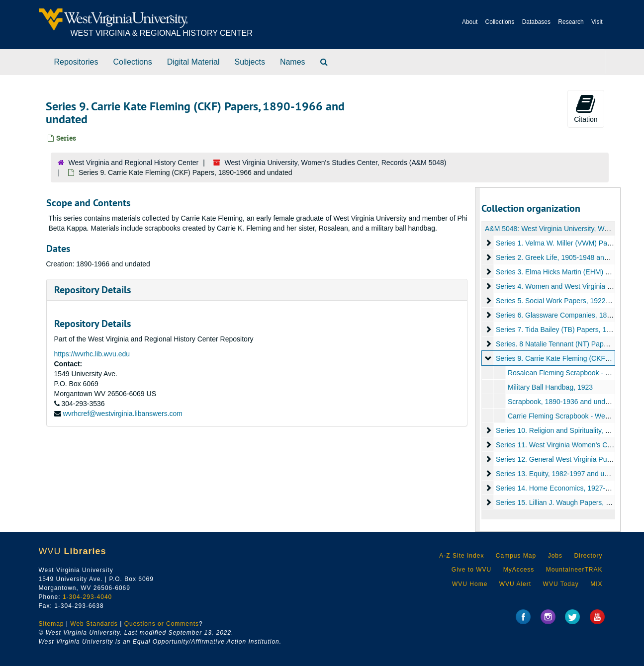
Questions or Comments (162, 624)
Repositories (76, 62)
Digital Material (193, 62)
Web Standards (94, 624)
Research (571, 22)
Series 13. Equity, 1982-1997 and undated (561, 474)
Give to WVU (471, 570)
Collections (500, 22)
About (470, 22)
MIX (596, 584)
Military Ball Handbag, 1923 (550, 387)
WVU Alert (515, 584)
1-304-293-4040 (87, 597)
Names (293, 62)
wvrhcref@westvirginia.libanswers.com (123, 414)
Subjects (250, 62)
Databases (536, 22)
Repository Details (92, 290)
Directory (588, 556)
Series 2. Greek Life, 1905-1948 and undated (565, 257)
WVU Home (470, 584)
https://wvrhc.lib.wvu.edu (92, 354)
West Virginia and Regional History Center (134, 163)
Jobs (555, 556)
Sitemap (51, 624)
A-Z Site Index (461, 556)
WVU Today (561, 584)
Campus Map (516, 556)
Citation (586, 108)
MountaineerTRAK (574, 570)
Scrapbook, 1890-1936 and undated (563, 402)
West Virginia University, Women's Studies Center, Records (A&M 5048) (336, 163)
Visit (597, 22)
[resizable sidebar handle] (477, 360)
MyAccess (519, 570)
